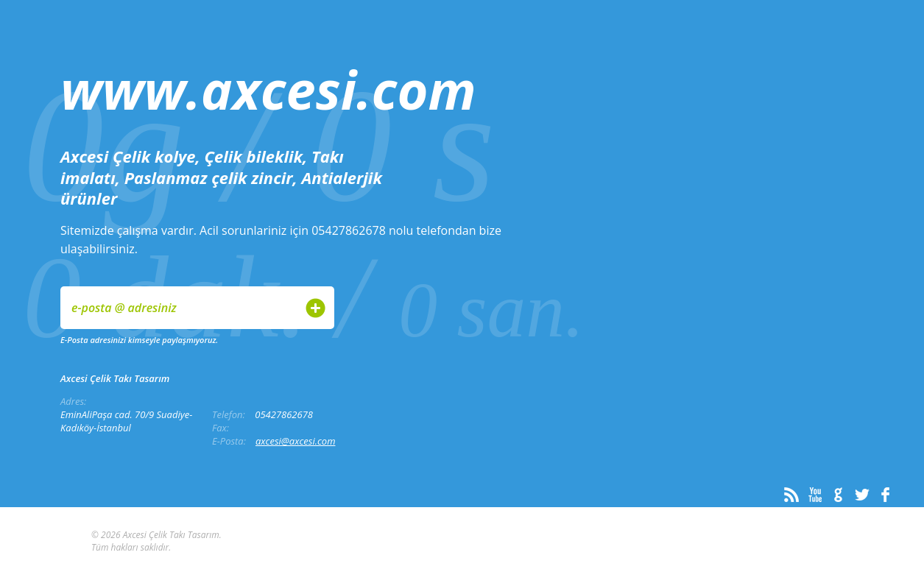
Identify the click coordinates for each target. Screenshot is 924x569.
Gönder (315, 308)
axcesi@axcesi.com (296, 441)
